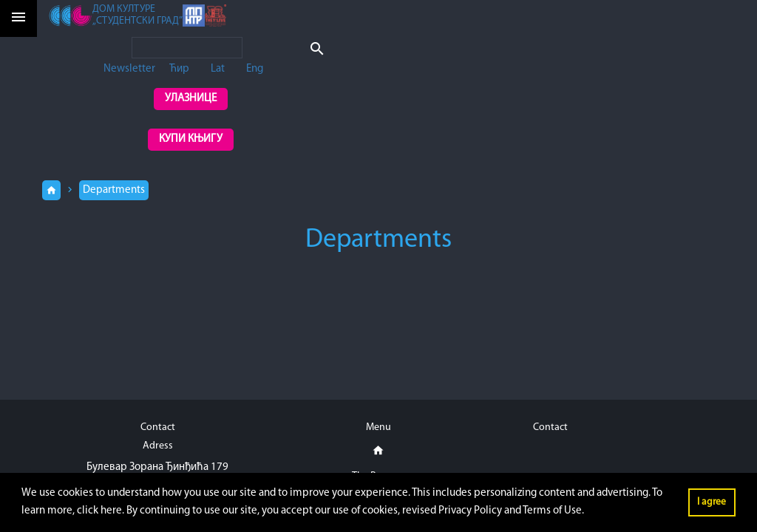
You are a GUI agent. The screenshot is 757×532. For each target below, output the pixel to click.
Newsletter (129, 69)
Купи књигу (191, 139)
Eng (255, 69)
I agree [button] (712, 502)
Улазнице (191, 99)
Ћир (179, 69)
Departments (114, 190)
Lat (218, 69)
